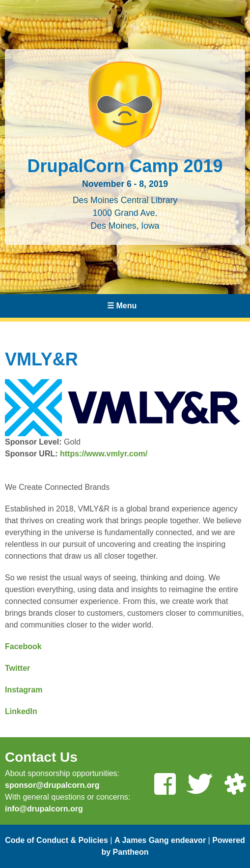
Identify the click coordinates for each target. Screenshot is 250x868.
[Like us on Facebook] (165, 785)
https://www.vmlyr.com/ (104, 454)
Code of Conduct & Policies (56, 840)
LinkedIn (21, 711)
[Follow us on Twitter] (199, 785)
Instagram (24, 690)
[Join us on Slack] (235, 785)
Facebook (23, 646)
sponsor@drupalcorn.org (52, 785)
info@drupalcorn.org (44, 809)
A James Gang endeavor (160, 840)
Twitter (17, 668)
